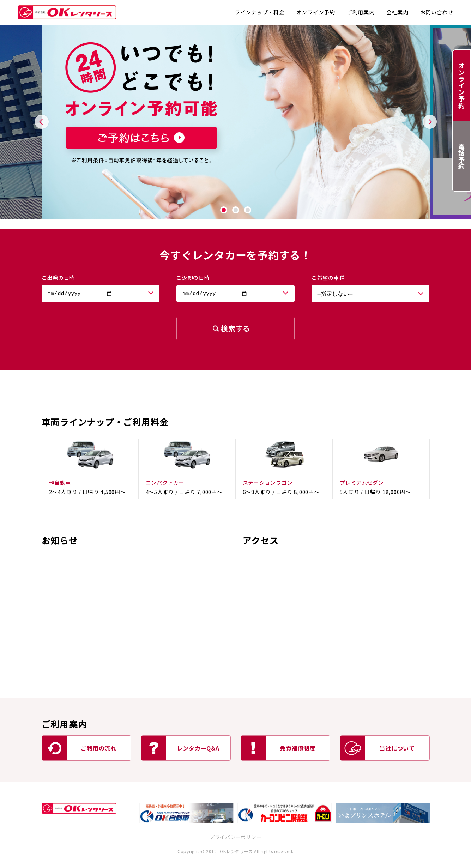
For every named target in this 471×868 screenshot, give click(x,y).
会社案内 (397, 12)
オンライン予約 (316, 12)
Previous (42, 122)
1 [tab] (224, 210)
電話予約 (461, 156)
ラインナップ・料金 (260, 12)
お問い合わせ (437, 12)
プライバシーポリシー (236, 837)
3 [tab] (248, 210)
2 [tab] (236, 210)
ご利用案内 (361, 12)
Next (430, 122)
